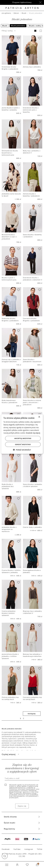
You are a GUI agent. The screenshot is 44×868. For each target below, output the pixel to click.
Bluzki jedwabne (18, 26)
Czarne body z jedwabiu (32, 527)
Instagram (29, 849)
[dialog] (22, 434)
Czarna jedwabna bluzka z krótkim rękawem (9, 613)
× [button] (39, 417)
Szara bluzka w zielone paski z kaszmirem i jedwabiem (32, 402)
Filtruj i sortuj (9, 31)
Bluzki (24, 13)
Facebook (6, 849)
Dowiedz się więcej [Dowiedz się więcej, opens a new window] (33, 433)
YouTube (17, 849)
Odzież (16, 13)
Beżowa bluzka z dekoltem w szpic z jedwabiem (9, 237)
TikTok (40, 849)
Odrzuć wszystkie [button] (23, 444)
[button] (5, 856)
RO (24, 856)
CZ (20, 856)
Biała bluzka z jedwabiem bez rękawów (8, 486)
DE (40, 854)
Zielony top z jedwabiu (32, 67)
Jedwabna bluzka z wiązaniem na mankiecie (9, 529)
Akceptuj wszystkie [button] (23, 438)
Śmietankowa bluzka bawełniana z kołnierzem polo (10, 153)
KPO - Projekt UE (30, 854)
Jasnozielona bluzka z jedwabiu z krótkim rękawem (10, 656)
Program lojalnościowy (22, 2)
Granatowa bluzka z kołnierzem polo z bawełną (31, 110)
